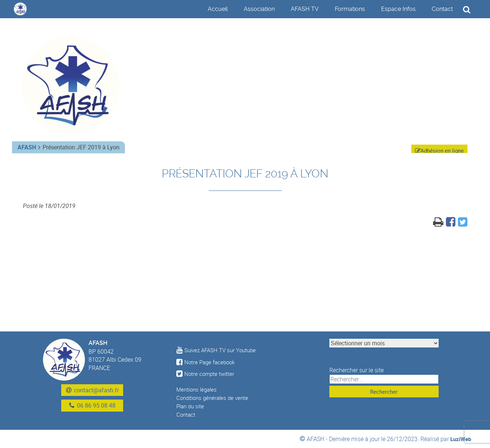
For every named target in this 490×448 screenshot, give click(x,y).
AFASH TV (305, 9)
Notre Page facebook (207, 362)
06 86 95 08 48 (96, 406)
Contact (442, 9)
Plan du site (191, 406)
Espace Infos (398, 9)
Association (259, 9)
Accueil (218, 9)
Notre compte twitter (206, 374)
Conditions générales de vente (215, 398)
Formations (350, 9)
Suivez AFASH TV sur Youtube (219, 350)
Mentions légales (198, 389)
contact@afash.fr (96, 390)
